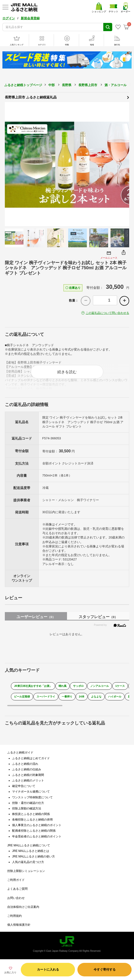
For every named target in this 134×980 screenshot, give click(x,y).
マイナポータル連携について (31, 792)
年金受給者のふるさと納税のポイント (37, 836)
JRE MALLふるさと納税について (29, 845)
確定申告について (24, 786)
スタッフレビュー (98, 617)
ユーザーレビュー (36, 617)
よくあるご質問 (17, 889)
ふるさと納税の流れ (25, 764)
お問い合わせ (16, 898)
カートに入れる (48, 970)
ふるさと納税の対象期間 (28, 775)
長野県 (67, 85)
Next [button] (123, 164)
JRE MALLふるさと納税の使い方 (33, 856)
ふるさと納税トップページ (23, 85)
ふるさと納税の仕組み (27, 769)
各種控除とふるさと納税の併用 (32, 820)
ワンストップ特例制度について (32, 797)
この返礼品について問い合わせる (107, 313)
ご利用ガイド (16, 880)
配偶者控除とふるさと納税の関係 (34, 831)
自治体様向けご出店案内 (23, 907)
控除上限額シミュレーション (26, 871)
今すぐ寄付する (105, 970)
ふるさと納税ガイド (20, 752)
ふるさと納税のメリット (28, 780)
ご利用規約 (15, 916)
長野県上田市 (88, 85)
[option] (67, 164)
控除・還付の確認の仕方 (28, 803)
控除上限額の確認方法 (27, 808)
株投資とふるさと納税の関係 (31, 814)
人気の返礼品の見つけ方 (28, 862)
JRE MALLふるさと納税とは (31, 851)
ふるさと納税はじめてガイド (31, 758)
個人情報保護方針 (19, 925)
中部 (52, 85)
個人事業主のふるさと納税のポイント (37, 825)
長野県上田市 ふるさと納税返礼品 (67, 97)
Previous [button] (11, 164)
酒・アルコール (115, 85)
